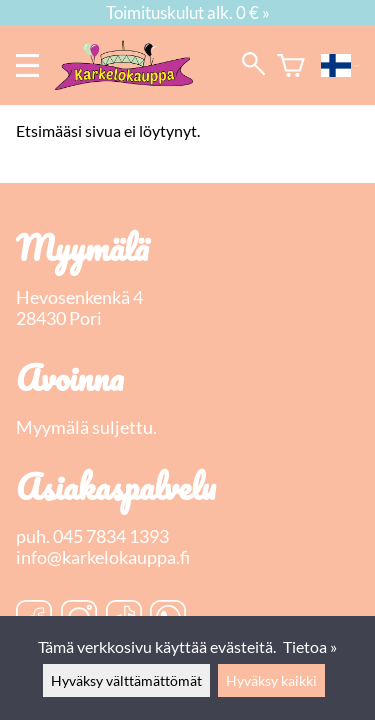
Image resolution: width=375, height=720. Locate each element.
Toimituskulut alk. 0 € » (188, 12)
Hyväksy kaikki (271, 680)
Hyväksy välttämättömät (126, 680)
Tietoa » (310, 646)
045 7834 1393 (111, 536)
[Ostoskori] (291, 65)
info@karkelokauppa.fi (103, 557)
